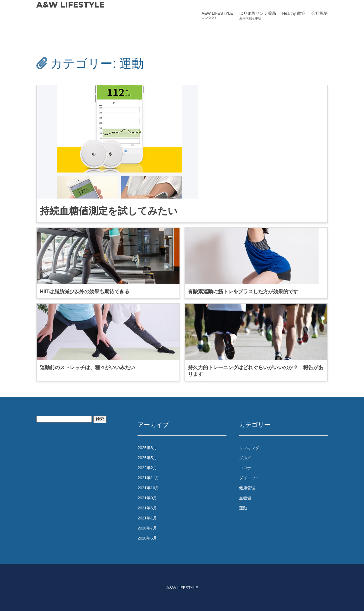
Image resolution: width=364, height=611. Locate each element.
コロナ (245, 468)
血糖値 (245, 498)
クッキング (249, 448)
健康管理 (247, 488)
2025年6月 (147, 448)
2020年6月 (147, 538)
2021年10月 (148, 488)
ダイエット (249, 478)
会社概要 (320, 13)
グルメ (245, 458)
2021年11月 (148, 478)
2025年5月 (147, 458)
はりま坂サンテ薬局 (258, 13)
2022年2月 (147, 468)
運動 (243, 508)
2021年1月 (147, 518)
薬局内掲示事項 (250, 18)
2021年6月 (147, 508)
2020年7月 (147, 528)
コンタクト (210, 18)
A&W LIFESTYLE (70, 5)
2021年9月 (147, 498)
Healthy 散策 (294, 13)
